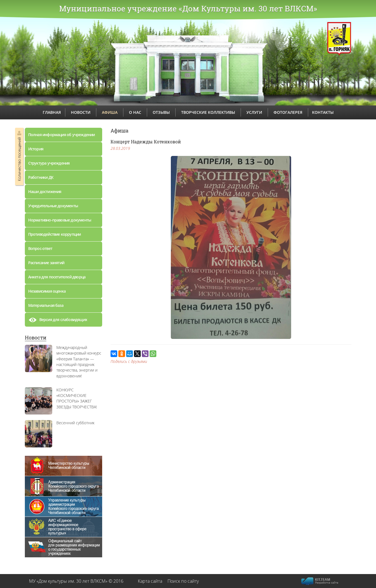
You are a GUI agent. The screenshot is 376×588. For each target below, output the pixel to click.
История (36, 149)
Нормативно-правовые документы (60, 220)
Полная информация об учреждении (62, 135)
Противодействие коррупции (55, 234)
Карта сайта (150, 581)
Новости (36, 338)
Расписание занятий (46, 263)
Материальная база (46, 305)
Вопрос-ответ (40, 248)
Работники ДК (41, 177)
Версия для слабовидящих (58, 321)
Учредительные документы (53, 206)
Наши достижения (45, 191)
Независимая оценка (47, 291)
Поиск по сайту (183, 581)
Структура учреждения (49, 163)
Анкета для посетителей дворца (57, 277)
